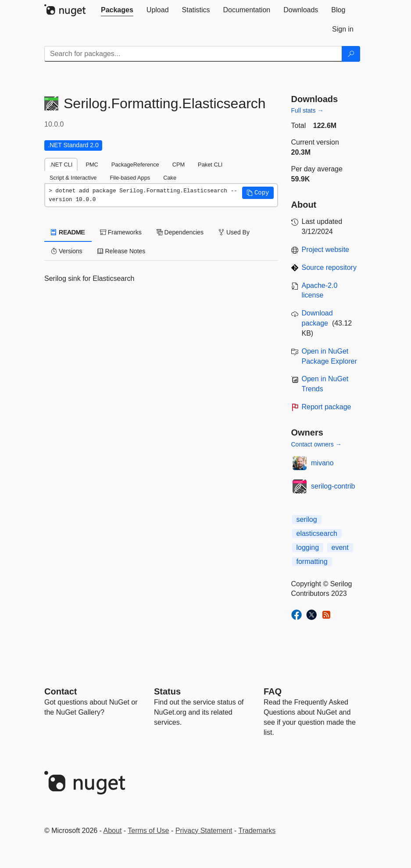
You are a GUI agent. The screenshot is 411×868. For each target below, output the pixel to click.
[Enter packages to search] (193, 54)
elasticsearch (317, 533)
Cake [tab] (170, 178)
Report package (327, 407)
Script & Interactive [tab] (73, 178)
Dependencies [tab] (180, 232)
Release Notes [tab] (122, 251)
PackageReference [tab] (135, 165)
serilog (307, 519)
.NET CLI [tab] (61, 165)
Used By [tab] (234, 232)
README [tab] (68, 232)
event (340, 547)
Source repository (329, 267)
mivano (322, 463)
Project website (326, 250)
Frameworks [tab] (121, 232)
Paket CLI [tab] (210, 165)
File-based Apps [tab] (130, 178)
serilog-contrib (333, 486)
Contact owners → (316, 444)
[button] (258, 193)
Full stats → (307, 110)
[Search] (351, 54)
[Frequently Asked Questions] (273, 691)
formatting (312, 562)
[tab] (117, 10)
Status (167, 691)
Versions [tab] (67, 251)
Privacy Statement (204, 831)
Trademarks (257, 831)
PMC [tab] (92, 165)
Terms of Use (148, 831)
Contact (61, 691)
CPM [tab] (179, 165)
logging (308, 547)
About (113, 831)
